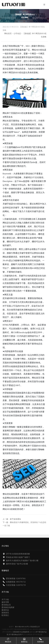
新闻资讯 (5, 613)
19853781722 (21, 582)
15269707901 (21, 579)
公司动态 (17, 34)
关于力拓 (5, 600)
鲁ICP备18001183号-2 (22, 627)
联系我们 (5, 615)
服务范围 (5, 602)
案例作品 (5, 610)
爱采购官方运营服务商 (21, 632)
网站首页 (8, 34)
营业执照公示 (35, 627)
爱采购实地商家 (8, 607)
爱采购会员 (6, 605)
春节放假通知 (15, 519)
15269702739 (21, 585)
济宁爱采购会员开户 (16, 635)
